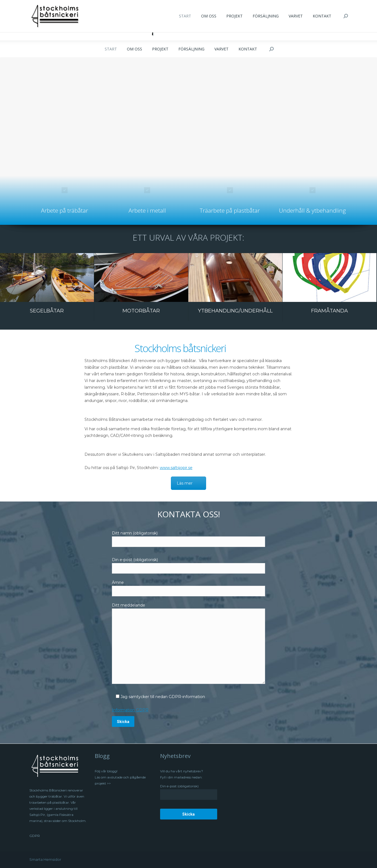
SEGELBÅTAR (47, 311)
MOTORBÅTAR (141, 311)
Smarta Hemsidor (45, 859)
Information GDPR (130, 710)
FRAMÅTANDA (329, 311)
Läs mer (185, 483)
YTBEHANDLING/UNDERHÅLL (235, 311)
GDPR (35, 836)
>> (108, 783)
